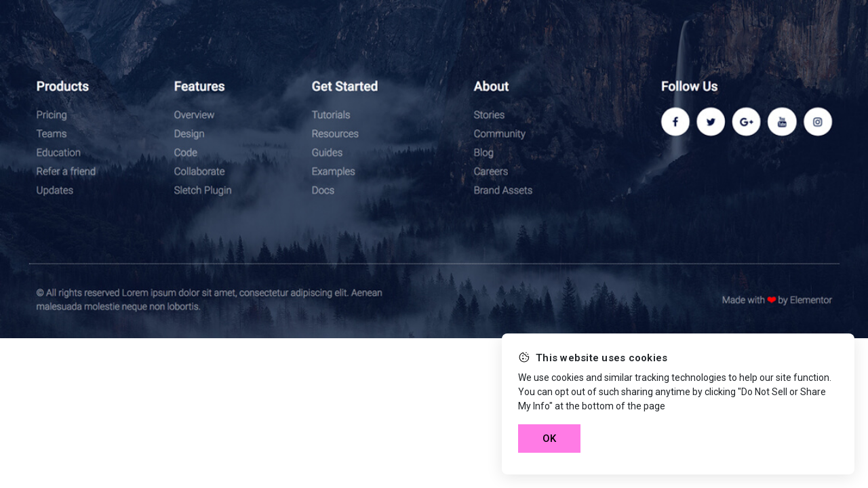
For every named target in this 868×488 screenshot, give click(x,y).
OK (549, 439)
